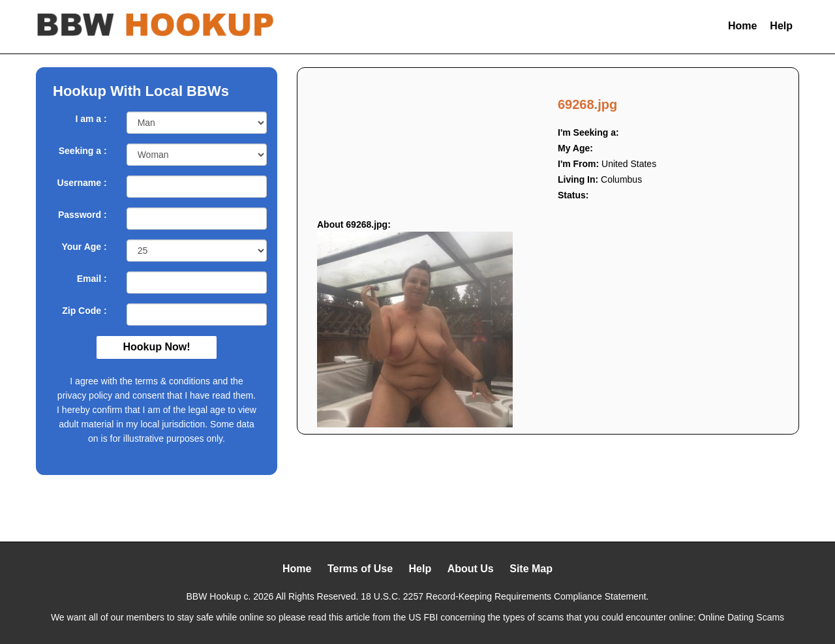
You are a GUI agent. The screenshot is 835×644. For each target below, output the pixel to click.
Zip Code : (84, 311)
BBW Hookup (214, 596)
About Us (471, 569)
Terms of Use (360, 569)
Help (781, 26)
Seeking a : (83, 151)
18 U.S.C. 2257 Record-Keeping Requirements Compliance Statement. (505, 596)
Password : (83, 215)
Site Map (531, 569)
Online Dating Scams (742, 617)
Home (742, 26)
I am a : (91, 119)
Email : (92, 279)
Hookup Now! (156, 347)
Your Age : (84, 247)
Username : (82, 183)
